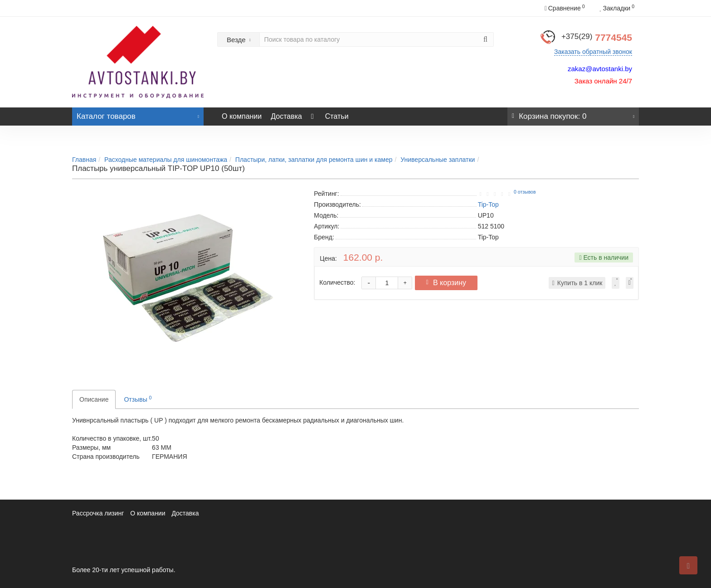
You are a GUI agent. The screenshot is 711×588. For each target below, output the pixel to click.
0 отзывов (525, 192)
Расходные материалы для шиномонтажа (166, 160)
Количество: (337, 282)
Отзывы (138, 399)
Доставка (286, 116)
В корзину (450, 283)
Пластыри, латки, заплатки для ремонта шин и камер (314, 160)
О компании (242, 116)
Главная (84, 160)
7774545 (597, 37)
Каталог (138, 114)
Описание (94, 399)
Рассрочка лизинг (98, 513)
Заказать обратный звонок (593, 52)
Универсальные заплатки (438, 160)
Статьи (337, 116)
